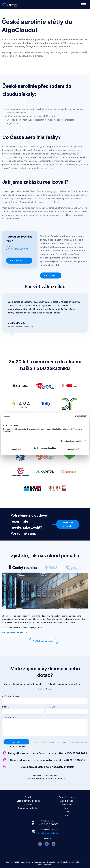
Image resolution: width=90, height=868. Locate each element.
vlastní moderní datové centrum (36, 168)
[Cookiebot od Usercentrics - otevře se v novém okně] (77, 417)
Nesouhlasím (16, 449)
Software (28, 804)
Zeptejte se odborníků (68, 524)
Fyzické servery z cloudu (28, 801)
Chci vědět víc (51, 275)
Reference (67, 804)
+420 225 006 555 (74, 760)
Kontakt (67, 815)
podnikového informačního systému (47, 109)
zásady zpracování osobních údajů (74, 742)
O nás (67, 812)
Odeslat (16, 742)
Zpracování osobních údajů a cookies (61, 862)
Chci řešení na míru (19, 260)
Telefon (50, 707)
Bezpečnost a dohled (28, 808)
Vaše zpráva (9, 718)
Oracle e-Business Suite (22, 202)
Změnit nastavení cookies (72, 441)
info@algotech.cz (48, 833)
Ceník (67, 808)
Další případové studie (43, 641)
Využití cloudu (67, 801)
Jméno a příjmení (11, 696)
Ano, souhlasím (73, 449)
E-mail (6, 707)
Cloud (28, 797)
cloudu (54, 116)
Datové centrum (67, 797)
